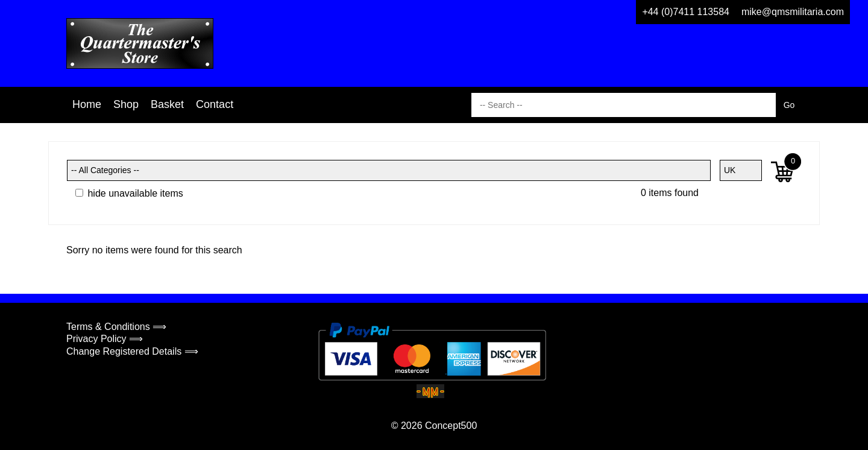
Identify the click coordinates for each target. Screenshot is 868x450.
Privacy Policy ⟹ (105, 339)
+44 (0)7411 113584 (686, 12)
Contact (215, 104)
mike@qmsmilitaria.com (793, 12)
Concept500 (451, 426)
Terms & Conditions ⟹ (116, 327)
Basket (167, 104)
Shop (126, 104)
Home (87, 104)
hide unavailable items (129, 193)
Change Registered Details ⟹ (132, 351)
